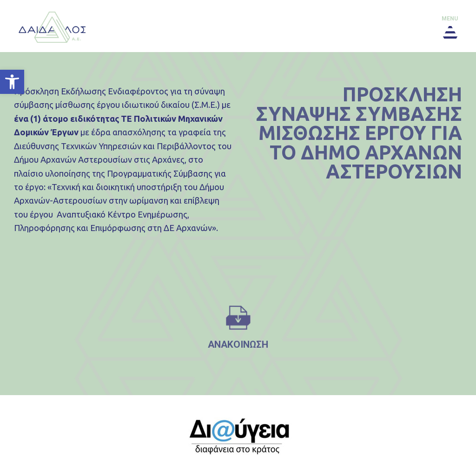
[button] (12, 82)
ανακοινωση (238, 344)
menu (450, 19)
